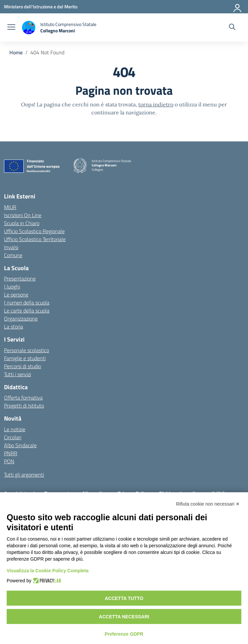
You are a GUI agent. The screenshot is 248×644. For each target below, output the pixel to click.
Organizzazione (21, 318)
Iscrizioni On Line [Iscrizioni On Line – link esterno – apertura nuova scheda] (23, 215)
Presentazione (20, 278)
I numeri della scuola (27, 302)
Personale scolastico (26, 350)
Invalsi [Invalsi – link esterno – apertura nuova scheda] (11, 247)
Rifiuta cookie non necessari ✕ (208, 504)
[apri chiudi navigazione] (11, 28)
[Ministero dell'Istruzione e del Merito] (41, 7)
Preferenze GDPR (124, 634)
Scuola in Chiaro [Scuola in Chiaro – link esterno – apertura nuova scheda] (22, 223)
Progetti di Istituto (24, 406)
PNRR (11, 453)
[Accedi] (238, 7)
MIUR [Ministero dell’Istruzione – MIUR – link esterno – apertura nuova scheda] (10, 207)
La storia (13, 327)
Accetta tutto (124, 598)
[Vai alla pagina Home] (16, 52)
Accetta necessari (124, 617)
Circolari (13, 437)
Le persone (16, 294)
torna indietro (156, 104)
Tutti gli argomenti (24, 475)
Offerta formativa (23, 398)
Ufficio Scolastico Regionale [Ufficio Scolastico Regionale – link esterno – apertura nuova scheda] (34, 231)
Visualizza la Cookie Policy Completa (48, 571)
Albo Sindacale (20, 445)
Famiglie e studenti (25, 358)
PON (9, 461)
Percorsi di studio (22, 366)
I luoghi (12, 286)
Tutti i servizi (17, 374)
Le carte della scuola (27, 310)
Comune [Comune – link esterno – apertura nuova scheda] (13, 255)
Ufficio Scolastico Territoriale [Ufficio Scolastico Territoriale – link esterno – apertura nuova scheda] (35, 239)
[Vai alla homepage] (59, 28)
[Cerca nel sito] (232, 28)
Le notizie (15, 429)
